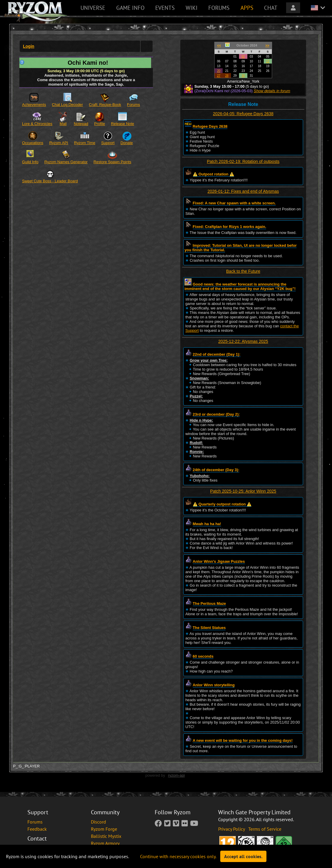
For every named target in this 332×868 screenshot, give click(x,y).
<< (219, 45)
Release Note (122, 124)
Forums (133, 105)
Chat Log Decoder (67, 105)
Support (108, 143)
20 (219, 71)
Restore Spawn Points (113, 162)
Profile (100, 124)
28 (227, 76)
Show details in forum (272, 91)
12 (268, 61)
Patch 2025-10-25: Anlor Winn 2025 (243, 491)
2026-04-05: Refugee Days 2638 (243, 114)
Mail (63, 124)
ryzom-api (176, 775)
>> (267, 45)
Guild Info (30, 162)
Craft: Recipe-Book (105, 105)
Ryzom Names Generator (66, 162)
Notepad (81, 124)
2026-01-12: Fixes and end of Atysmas (243, 191)
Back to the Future (243, 271)
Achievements (34, 105)
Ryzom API (59, 143)
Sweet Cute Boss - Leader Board (50, 181)
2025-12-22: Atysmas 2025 (243, 341)
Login (29, 46)
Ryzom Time (84, 143)
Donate (127, 143)
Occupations (33, 143)
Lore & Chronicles (37, 124)
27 (219, 76)
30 (243, 76)
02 (243, 57)
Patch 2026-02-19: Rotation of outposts (243, 161)
